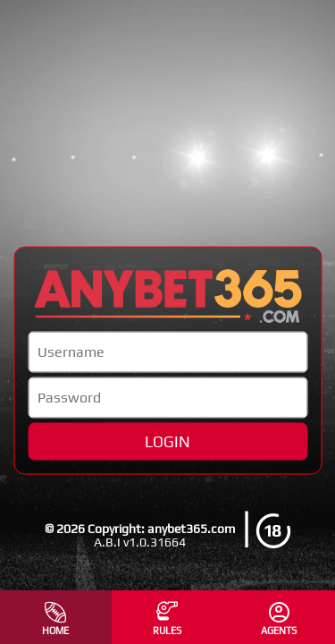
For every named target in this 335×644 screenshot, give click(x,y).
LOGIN (167, 441)
